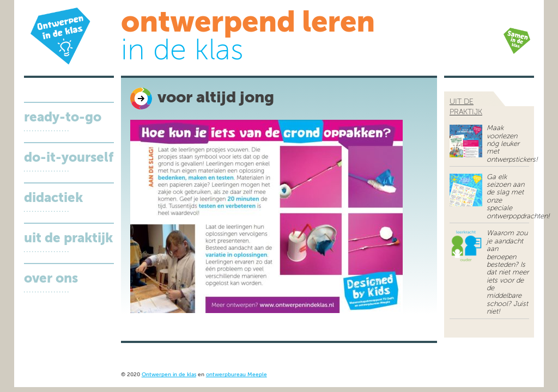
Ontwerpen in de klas (169, 375)
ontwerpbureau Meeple (236, 375)
